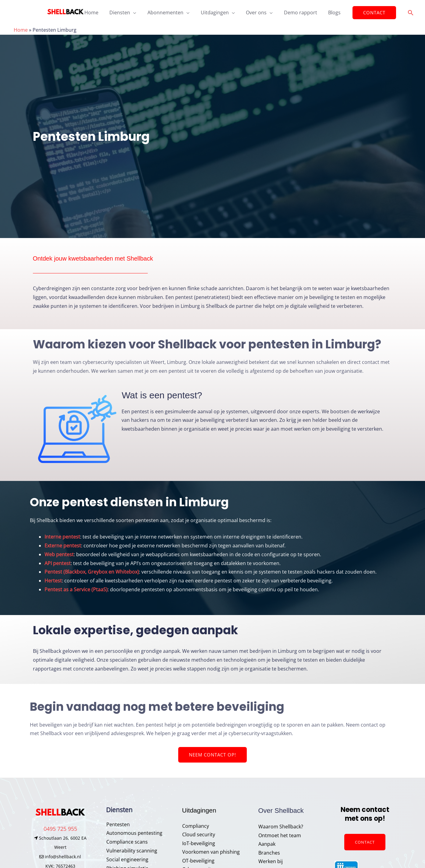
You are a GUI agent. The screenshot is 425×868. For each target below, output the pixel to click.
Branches (269, 853)
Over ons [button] (255, 12)
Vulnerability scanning (131, 851)
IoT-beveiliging (199, 843)
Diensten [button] (123, 12)
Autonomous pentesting (134, 833)
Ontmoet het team (280, 835)
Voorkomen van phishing (211, 852)
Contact (365, 842)
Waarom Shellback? (281, 827)
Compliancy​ (196, 826)
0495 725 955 (60, 829)
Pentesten (118, 824)
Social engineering (127, 859)
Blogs (330, 12)
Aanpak (267, 844)
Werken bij (271, 862)
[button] (369, 13)
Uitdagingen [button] (215, 12)
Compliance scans (127, 842)
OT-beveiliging (198, 861)
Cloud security (199, 835)
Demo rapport (298, 12)
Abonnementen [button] (167, 12)
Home (96, 12)
